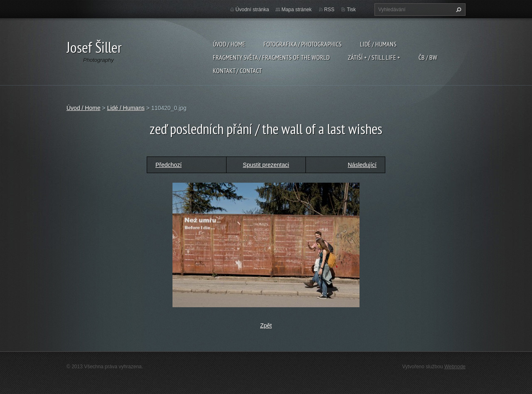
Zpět (266, 325)
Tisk (351, 10)
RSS (329, 10)
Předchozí (169, 165)
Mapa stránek (297, 10)
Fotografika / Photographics (303, 44)
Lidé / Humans (378, 44)
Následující (362, 165)
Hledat (458, 10)
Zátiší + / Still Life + (374, 57)
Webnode (455, 367)
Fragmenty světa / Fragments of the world (271, 57)
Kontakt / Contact (237, 71)
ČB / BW (428, 57)
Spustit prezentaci (266, 165)
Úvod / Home (229, 44)
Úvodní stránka (252, 10)
